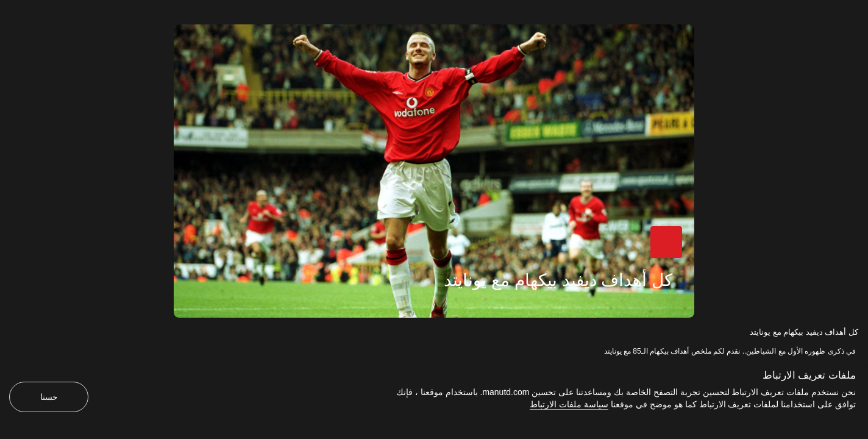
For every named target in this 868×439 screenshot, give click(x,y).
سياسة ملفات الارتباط (569, 404)
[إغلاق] (7, 7)
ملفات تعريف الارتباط (809, 375)
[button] (666, 242)
